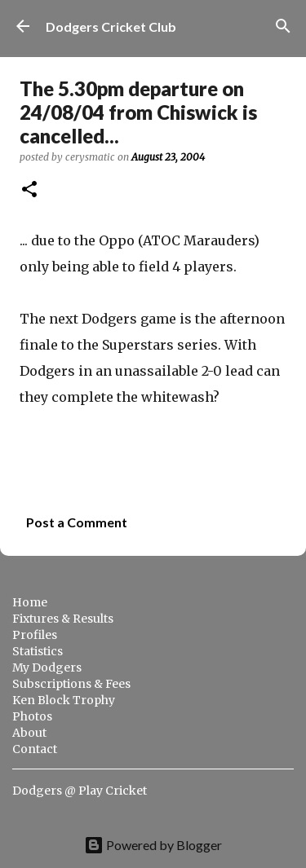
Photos (32, 716)
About (29, 733)
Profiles (35, 635)
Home (30, 602)
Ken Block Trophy (64, 700)
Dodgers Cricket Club (111, 26)
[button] (29, 190)
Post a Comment (77, 522)
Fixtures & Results (63, 619)
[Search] (283, 26)
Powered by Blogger (153, 845)
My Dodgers (47, 668)
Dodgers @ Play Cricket (80, 791)
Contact (35, 749)
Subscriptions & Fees (71, 684)
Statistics (38, 651)
